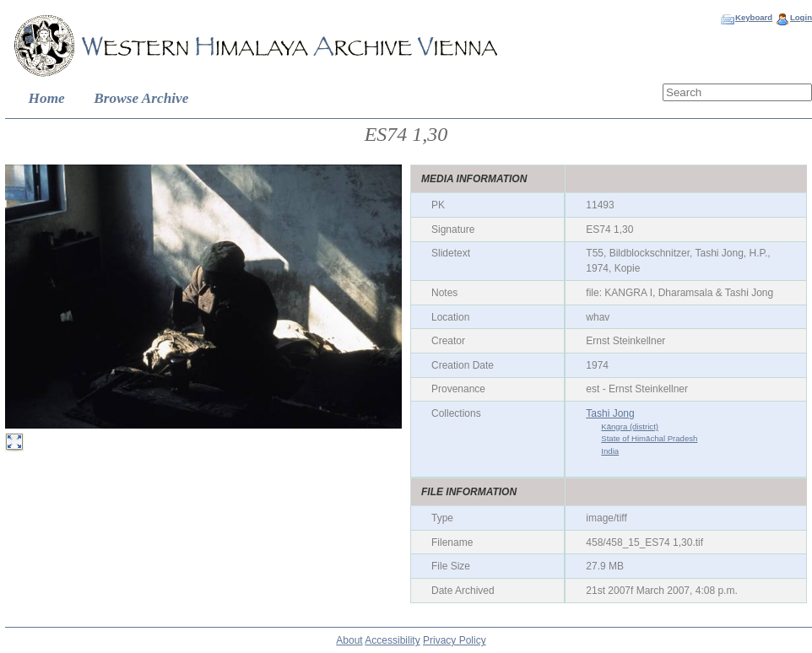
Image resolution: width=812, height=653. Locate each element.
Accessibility (392, 640)
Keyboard (754, 17)
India (610, 451)
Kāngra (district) (630, 426)
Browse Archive (141, 98)
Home (47, 98)
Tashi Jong (610, 413)
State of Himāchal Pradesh (649, 438)
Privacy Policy (455, 640)
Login (801, 17)
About (349, 640)
